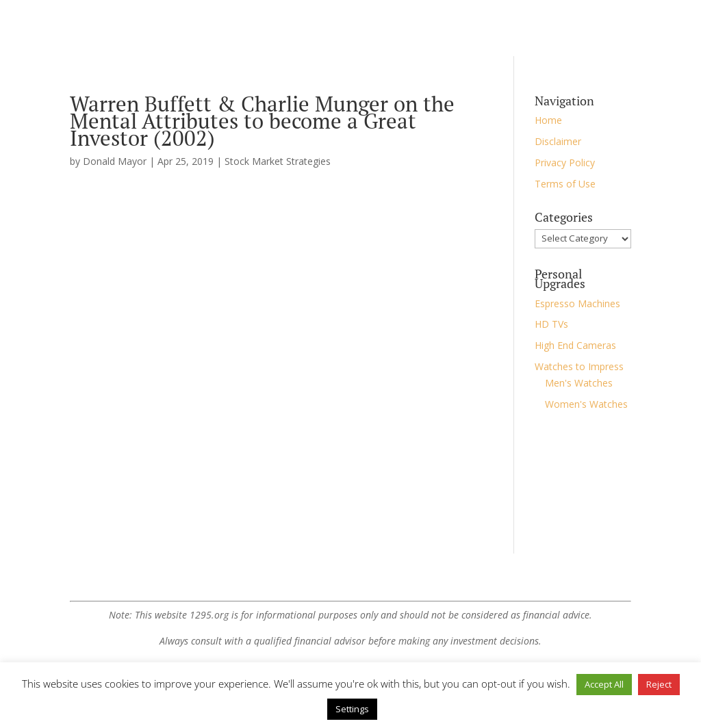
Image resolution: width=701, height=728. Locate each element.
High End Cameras (575, 345)
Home (548, 120)
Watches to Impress (579, 366)
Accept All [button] (604, 684)
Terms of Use (565, 184)
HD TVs (551, 324)
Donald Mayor (115, 161)
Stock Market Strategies (278, 161)
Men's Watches (579, 383)
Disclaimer (558, 141)
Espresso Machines (577, 303)
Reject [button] (659, 684)
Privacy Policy (565, 162)
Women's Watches (586, 404)
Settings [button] (352, 709)
